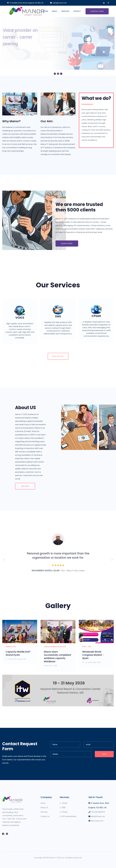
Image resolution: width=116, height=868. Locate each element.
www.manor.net (97, 821)
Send (104, 754)
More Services (58, 356)
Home (46, 11)
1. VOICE (64, 803)
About (55, 11)
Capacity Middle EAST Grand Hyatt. (18, 653)
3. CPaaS (64, 812)
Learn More (67, 244)
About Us (44, 808)
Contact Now (97, 11)
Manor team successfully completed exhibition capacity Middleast (57, 657)
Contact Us (45, 816)
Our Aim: (47, 121)
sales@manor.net (98, 816)
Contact (77, 11)
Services (65, 11)
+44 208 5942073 (98, 812)
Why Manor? (11, 121)
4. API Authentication (68, 816)
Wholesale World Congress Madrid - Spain (93, 655)
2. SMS (63, 808)
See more (25, 486)
